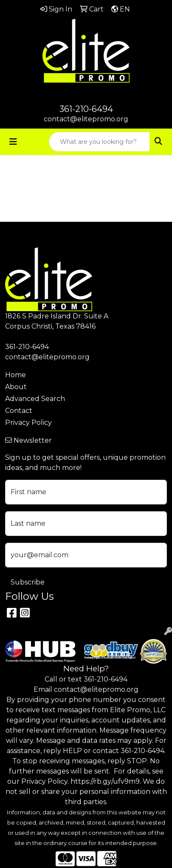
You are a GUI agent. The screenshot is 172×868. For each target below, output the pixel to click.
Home (16, 375)
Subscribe (28, 582)
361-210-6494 (86, 109)
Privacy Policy (28, 423)
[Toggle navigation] (13, 142)
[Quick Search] (99, 142)
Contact (19, 411)
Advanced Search (35, 399)
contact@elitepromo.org (86, 119)
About (16, 387)
